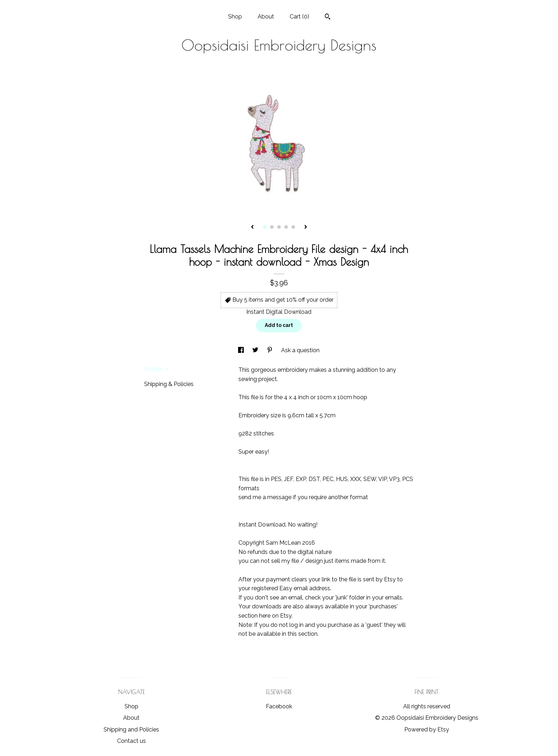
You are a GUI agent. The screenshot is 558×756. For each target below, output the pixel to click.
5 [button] (293, 227)
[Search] (328, 17)
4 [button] (286, 227)
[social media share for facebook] (242, 350)
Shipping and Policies (131, 729)
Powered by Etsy (427, 729)
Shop (235, 17)
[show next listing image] (306, 227)
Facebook (279, 706)
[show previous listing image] (252, 227)
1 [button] (265, 227)
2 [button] (272, 227)
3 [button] (279, 227)
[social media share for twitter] (256, 350)
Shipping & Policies (169, 384)
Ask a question (300, 350)
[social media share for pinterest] (270, 350)
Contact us (131, 741)
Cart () (299, 17)
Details (156, 369)
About (266, 17)
